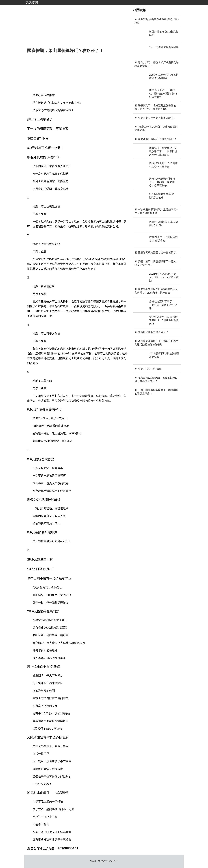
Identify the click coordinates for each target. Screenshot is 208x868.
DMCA (93, 861)
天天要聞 (32, 3)
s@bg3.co (113, 861)
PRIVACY (102, 861)
